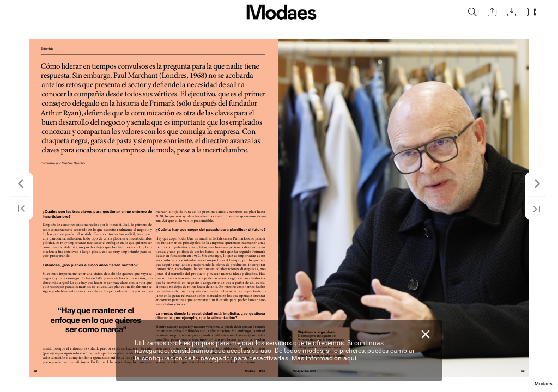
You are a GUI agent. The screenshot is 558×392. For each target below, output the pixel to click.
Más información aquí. (325, 358)
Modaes (544, 384)
